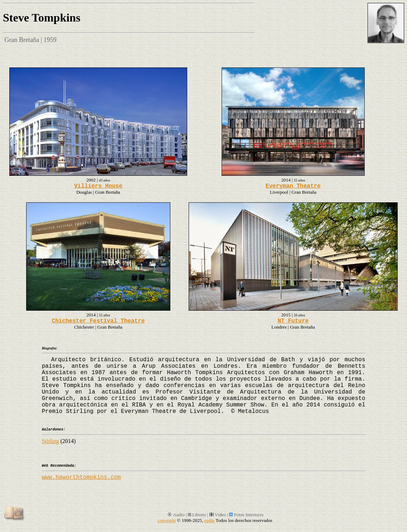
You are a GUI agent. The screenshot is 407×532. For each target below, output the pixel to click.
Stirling (51, 441)
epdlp (209, 520)
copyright (167, 520)
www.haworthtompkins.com (82, 477)
